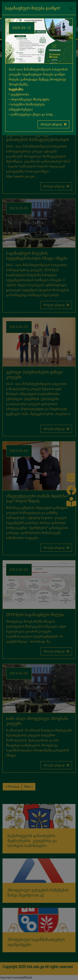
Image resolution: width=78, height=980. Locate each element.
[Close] (71, 8)
